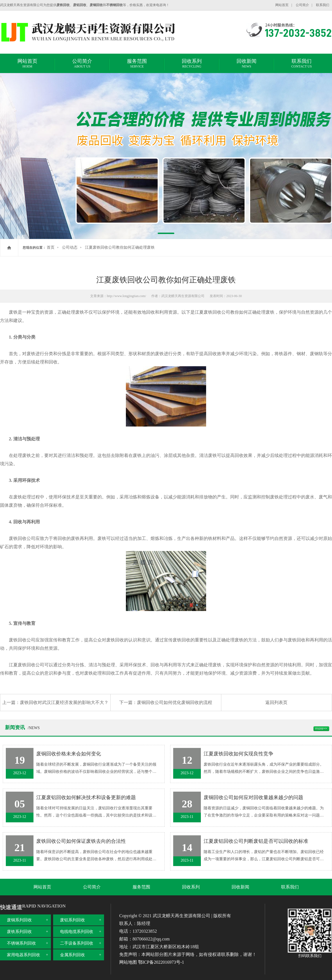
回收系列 (192, 64)
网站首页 (282, 5)
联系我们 (323, 5)
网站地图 (128, 962)
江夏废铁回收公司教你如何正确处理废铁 (120, 247)
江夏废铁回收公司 (212, 312)
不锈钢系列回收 (21, 943)
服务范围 (137, 64)
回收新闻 (247, 64)
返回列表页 (276, 702)
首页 (51, 247)
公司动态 (70, 247)
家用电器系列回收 (24, 955)
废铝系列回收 (72, 920)
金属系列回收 (72, 955)
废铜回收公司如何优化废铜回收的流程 (175, 702)
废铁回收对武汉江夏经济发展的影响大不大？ (64, 702)
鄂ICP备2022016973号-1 (161, 962)
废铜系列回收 (19, 920)
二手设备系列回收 (77, 943)
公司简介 (302, 5)
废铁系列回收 (19, 932)
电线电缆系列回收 (77, 932)
